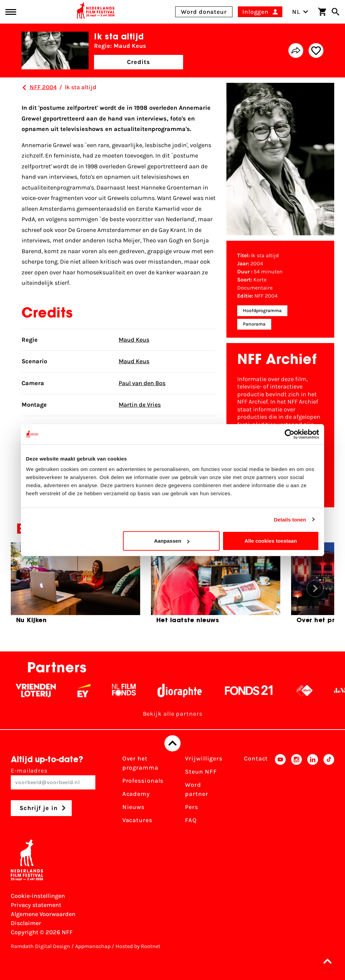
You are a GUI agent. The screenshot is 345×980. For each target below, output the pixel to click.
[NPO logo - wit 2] (312, 690)
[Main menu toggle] (11, 12)
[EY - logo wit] (92, 690)
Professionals (143, 781)
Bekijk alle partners (173, 714)
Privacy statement (36, 905)
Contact (256, 758)
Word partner (196, 789)
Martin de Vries (140, 405)
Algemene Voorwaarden (43, 914)
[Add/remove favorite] (316, 50)
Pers (192, 807)
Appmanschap (93, 946)
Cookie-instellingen (38, 896)
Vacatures (137, 820)
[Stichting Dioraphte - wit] (187, 690)
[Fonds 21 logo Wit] (257, 690)
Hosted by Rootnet (138, 946)
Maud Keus (134, 340)
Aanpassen (172, 541)
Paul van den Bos (142, 383)
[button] (330, 961)
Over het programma (140, 763)
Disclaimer (26, 923)
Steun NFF (201, 772)
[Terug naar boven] (172, 743)
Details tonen (290, 519)
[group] (75, 586)
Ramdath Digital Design (40, 946)
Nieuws (133, 807)
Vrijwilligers (204, 758)
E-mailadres (53, 778)
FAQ (191, 820)
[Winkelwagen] (322, 12)
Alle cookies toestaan (271, 541)
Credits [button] (138, 62)
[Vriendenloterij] (44, 690)
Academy (136, 794)
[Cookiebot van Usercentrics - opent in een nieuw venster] (290, 434)
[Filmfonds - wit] (132, 690)
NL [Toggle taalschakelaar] (300, 12)
